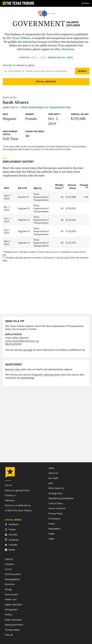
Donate (9, 485)
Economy (10, 584)
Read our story (13, 369)
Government (39, 24)
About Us (53, 473)
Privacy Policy (56, 513)
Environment (11, 594)
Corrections (54, 519)
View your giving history (17, 490)
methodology (28, 378)
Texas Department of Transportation (46, 107)
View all (9, 635)
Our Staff (53, 478)
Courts (8, 569)
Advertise (10, 500)
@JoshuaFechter (14, 344)
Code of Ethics (56, 503)
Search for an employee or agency (19, 65)
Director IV (10, 107)
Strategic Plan (55, 493)
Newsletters (55, 529)
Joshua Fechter (14, 334)
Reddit (10, 550)
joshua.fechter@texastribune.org (22, 341)
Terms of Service (57, 508)
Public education (13, 620)
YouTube (11, 534)
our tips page (26, 350)
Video (51, 539)
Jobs (51, 483)
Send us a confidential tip (18, 505)
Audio (52, 534)
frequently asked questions (46, 375)
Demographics (12, 579)
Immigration (11, 609)
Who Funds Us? (56, 488)
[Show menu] (85, 3)
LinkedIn (11, 545)
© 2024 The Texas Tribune (18, 510)
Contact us (10, 495)
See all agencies (46, 81)
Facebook (12, 524)
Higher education (14, 604)
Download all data (60, 57)
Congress (10, 564)
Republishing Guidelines (61, 498)
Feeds (51, 524)
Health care (11, 599)
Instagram (12, 540)
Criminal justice (13, 574)
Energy (8, 589)
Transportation (12, 630)
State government (14, 625)
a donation (67, 49)
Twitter (10, 529)
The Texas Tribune (18, 38)
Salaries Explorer (73, 24)
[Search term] (39, 71)
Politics (8, 615)
